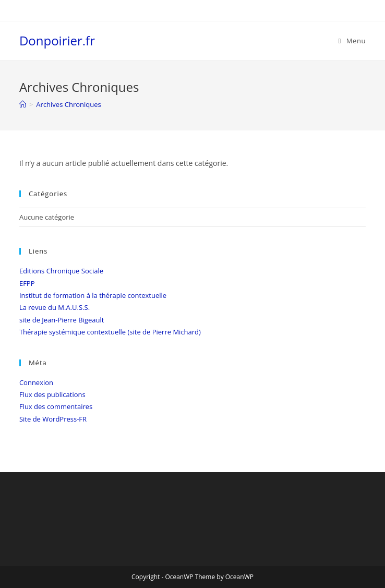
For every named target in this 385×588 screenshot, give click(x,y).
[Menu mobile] (352, 41)
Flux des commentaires (56, 406)
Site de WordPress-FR (53, 419)
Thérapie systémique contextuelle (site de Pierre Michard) (110, 332)
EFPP (27, 283)
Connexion (36, 382)
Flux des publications (52, 394)
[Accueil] (23, 104)
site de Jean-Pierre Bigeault (62, 320)
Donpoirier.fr (57, 40)
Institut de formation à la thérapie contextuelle (93, 295)
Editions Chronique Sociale (61, 271)
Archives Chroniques (68, 104)
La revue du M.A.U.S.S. (55, 307)
